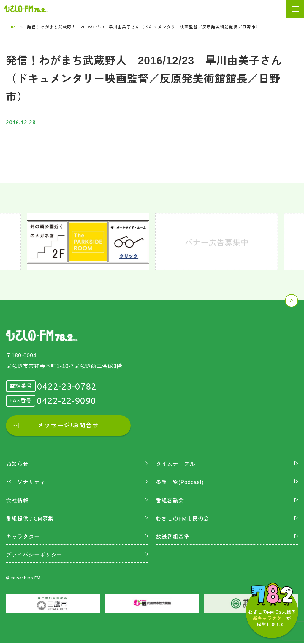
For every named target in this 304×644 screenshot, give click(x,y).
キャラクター (23, 538)
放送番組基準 (173, 538)
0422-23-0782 (67, 386)
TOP (11, 27)
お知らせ (17, 465)
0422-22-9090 (66, 401)
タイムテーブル (176, 465)
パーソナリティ (26, 483)
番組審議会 (170, 501)
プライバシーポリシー (34, 556)
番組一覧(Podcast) (180, 483)
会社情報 (17, 501)
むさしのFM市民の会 (183, 519)
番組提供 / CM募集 (30, 519)
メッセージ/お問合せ (68, 426)
